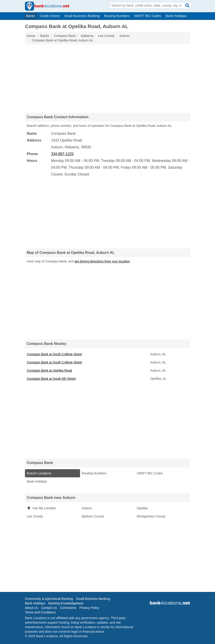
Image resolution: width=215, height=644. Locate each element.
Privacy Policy (89, 608)
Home (31, 36)
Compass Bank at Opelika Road (49, 370)
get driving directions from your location (102, 261)
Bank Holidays (176, 16)
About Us (32, 608)
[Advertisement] (107, 78)
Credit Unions (50, 16)
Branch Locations (39, 473)
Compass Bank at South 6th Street (51, 379)
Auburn (87, 508)
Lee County (35, 516)
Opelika (142, 508)
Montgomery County (151, 516)
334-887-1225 (62, 154)
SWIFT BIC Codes (148, 16)
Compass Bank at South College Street (54, 354)
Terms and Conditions (40, 612)
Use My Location (41, 508)
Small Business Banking (82, 16)
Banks (31, 16)
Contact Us (49, 608)
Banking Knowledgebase (66, 603)
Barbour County (93, 516)
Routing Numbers (117, 16)
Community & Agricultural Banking (49, 599)
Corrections (68, 608)
